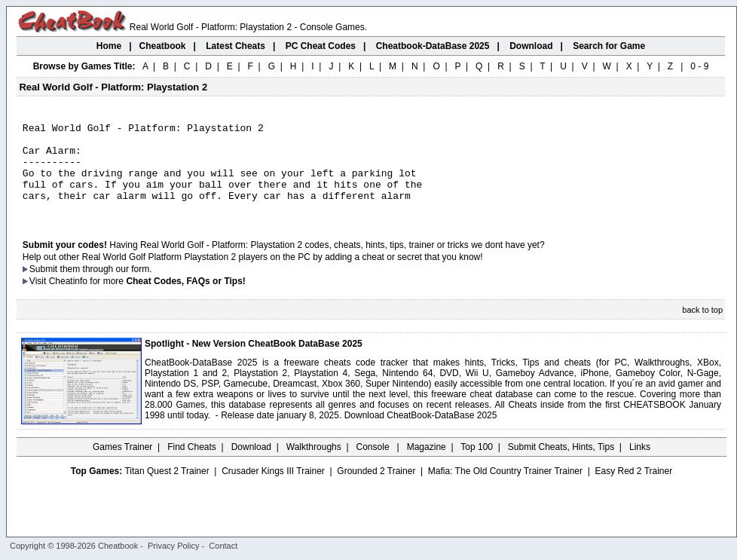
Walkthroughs (314, 465)
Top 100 (477, 465)
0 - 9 (699, 66)
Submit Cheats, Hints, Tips (561, 465)
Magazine (427, 465)
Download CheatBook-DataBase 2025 (421, 433)
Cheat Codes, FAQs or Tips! (185, 299)
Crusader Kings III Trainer (273, 489)
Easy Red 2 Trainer (633, 489)
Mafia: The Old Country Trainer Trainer (505, 489)
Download (251, 465)
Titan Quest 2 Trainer (167, 489)
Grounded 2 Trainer (376, 489)
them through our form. (106, 287)
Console (374, 465)
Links (640, 465)
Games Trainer (122, 465)
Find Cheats (192, 465)
